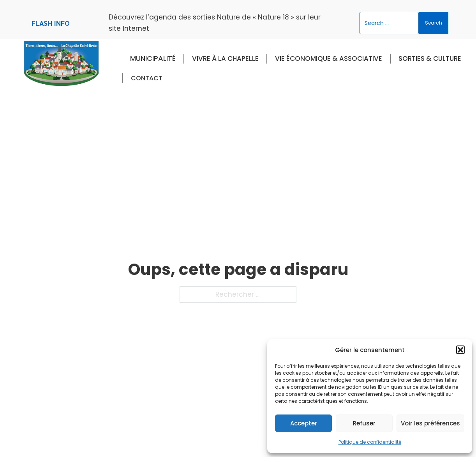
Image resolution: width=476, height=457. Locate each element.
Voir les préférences (430, 423)
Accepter (304, 423)
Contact (147, 78)
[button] (460, 350)
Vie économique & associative (329, 58)
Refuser (364, 423)
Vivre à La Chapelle (225, 58)
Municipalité (153, 58)
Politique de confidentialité (370, 442)
